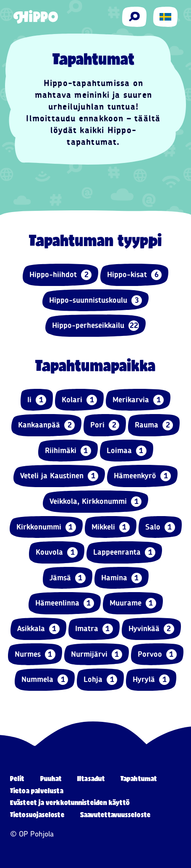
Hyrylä (151, 680)
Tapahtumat (139, 778)
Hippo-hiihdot (60, 275)
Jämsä (68, 578)
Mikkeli (111, 527)
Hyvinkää (151, 629)
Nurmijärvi (97, 654)
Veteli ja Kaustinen (59, 476)
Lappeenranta (124, 552)
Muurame (133, 603)
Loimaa (127, 451)
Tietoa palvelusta (37, 791)
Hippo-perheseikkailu (95, 326)
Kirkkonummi (46, 527)
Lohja (100, 680)
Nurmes (35, 654)
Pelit (17, 778)
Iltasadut (91, 778)
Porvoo (157, 654)
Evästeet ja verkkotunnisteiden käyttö (70, 802)
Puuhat (51, 778)
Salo (160, 527)
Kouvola (57, 552)
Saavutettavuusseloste (115, 814)
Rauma (154, 425)
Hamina (122, 578)
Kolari (79, 400)
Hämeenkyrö (142, 476)
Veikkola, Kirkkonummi (95, 502)
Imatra (94, 629)
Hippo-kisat (134, 275)
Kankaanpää (46, 425)
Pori (105, 425)
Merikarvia (138, 400)
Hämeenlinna (65, 603)
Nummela (45, 680)
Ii (37, 400)
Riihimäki (68, 451)
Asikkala (38, 629)
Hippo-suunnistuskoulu (95, 300)
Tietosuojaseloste (37, 814)
